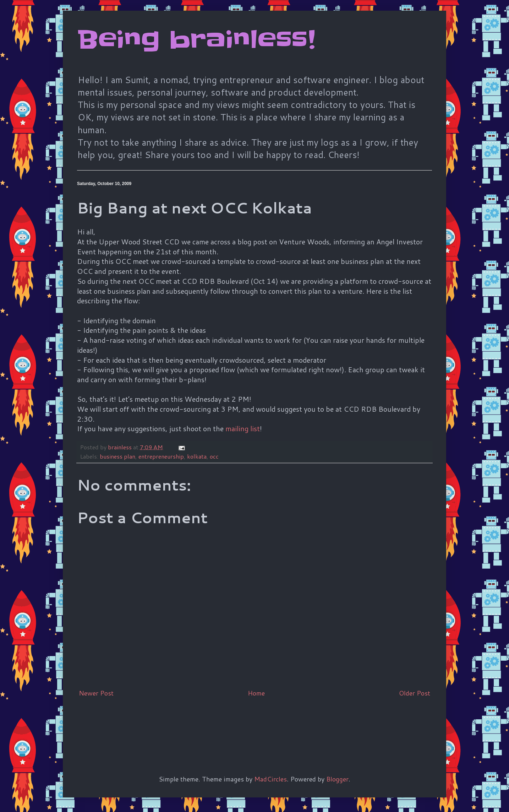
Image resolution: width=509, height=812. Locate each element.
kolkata (197, 456)
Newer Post (96, 693)
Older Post (415, 693)
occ (214, 456)
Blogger (337, 779)
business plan (117, 456)
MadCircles (270, 779)
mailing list (243, 428)
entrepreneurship (161, 456)
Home (256, 693)
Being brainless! (196, 40)
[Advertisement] (206, 724)
